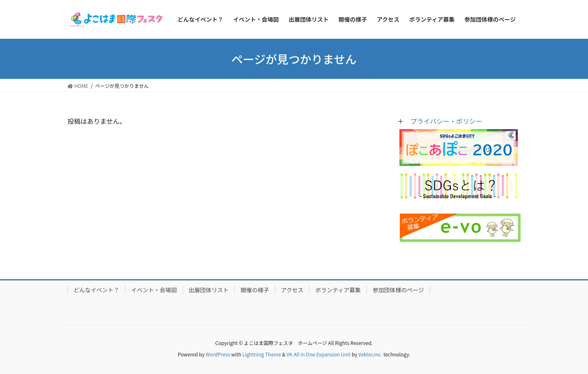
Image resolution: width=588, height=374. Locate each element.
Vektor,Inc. (370, 354)
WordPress (218, 354)
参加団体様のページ (398, 290)
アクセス (292, 290)
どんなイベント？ (96, 290)
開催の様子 (255, 290)
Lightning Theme (262, 354)
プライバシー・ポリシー (446, 121)
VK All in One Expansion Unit (319, 354)
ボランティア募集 (338, 290)
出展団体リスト (209, 290)
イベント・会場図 (154, 290)
